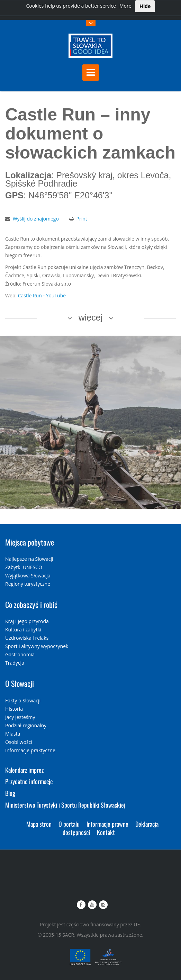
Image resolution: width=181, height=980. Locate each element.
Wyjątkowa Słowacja (28, 576)
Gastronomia (20, 654)
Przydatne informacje (29, 781)
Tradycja (15, 663)
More (125, 6)
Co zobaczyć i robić (31, 604)
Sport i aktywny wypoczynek (37, 646)
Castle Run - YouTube (42, 295)
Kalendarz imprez (24, 770)
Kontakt (106, 832)
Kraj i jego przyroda (27, 621)
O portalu (69, 824)
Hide (145, 6)
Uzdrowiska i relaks (27, 638)
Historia (14, 709)
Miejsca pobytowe (30, 542)
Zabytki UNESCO (24, 567)
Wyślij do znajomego (36, 219)
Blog (10, 793)
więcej (90, 317)
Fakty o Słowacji (23, 700)
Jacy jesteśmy (20, 717)
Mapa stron (39, 824)
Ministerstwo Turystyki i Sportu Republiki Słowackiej (65, 805)
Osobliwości (19, 742)
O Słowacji (20, 683)
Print (82, 219)
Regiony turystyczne (28, 584)
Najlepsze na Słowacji (29, 559)
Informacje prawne (107, 824)
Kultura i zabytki (23, 630)
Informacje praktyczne (30, 750)
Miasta (13, 734)
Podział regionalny (26, 725)
